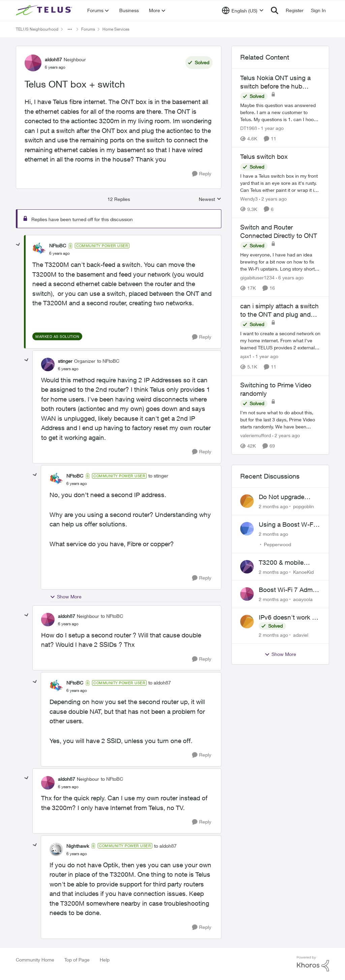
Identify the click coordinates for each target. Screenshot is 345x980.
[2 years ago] (273, 199)
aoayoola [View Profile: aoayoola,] (303, 599)
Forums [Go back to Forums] (88, 29)
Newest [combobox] (210, 199)
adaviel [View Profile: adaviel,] (301, 635)
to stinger (158, 476)
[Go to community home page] (45, 10)
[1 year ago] (271, 128)
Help (105, 960)
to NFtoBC (108, 361)
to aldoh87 (160, 683)
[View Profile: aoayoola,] (247, 594)
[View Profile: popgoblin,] (247, 501)
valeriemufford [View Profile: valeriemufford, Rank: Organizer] (256, 435)
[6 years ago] (290, 277)
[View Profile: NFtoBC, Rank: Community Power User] (39, 249)
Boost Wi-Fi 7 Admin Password (288, 590)
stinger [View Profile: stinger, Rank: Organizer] (65, 361)
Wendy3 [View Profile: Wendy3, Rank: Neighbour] (249, 199)
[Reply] (202, 174)
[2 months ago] (273, 506)
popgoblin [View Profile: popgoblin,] (304, 506)
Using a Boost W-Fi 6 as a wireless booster (289, 525)
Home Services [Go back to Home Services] (116, 29)
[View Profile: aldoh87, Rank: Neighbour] (33, 63)
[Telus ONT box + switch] (59, 253)
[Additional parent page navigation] (70, 29)
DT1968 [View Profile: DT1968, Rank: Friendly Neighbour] (249, 128)
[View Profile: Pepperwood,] (247, 529)
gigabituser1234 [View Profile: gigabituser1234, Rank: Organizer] (257, 277)
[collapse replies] (18, 245)
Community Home (35, 960)
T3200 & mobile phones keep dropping (281, 563)
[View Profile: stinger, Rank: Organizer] (48, 364)
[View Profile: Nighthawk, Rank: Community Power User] (56, 849)
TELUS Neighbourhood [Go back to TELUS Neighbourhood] (37, 29)
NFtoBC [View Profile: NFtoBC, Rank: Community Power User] (58, 246)
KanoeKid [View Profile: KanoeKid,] (303, 572)
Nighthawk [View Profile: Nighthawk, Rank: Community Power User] (78, 846)
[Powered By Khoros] (313, 964)
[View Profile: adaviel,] (247, 622)
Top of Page (77, 960)
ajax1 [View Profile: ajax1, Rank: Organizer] (246, 357)
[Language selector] (243, 10)
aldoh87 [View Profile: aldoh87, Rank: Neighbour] (53, 59)
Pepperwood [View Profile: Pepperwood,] (277, 544)
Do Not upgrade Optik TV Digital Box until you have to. (287, 497)
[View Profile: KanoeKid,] (247, 567)
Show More (66, 597)
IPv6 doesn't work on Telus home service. (289, 618)
